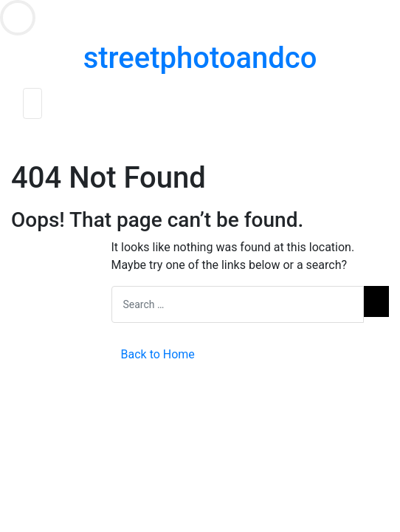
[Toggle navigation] (32, 103)
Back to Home (158, 354)
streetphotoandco (200, 58)
